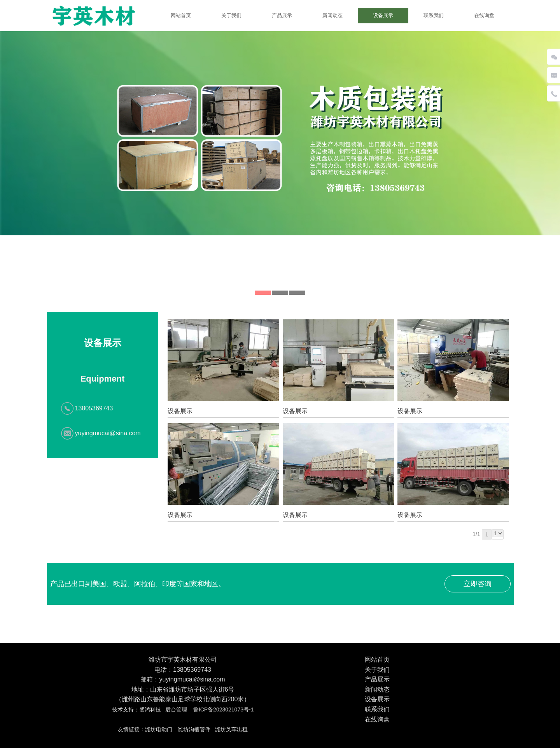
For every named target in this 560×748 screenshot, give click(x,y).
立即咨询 (478, 584)
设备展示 (383, 15)
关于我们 (231, 15)
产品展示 (282, 15)
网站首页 (181, 15)
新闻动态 (332, 15)
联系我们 (434, 15)
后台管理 (176, 709)
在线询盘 (484, 15)
